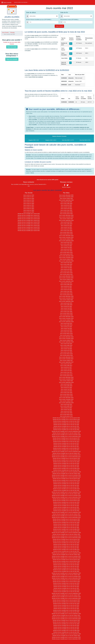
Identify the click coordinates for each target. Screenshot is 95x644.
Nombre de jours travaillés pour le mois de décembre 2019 (66, 497)
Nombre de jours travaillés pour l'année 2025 (29, 231)
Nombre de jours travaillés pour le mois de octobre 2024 (66, 615)
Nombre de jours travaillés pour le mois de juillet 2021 (66, 549)
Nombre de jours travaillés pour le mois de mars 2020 (66, 523)
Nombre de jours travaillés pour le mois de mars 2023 (66, 583)
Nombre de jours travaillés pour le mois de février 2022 (66, 561)
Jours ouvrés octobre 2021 (66, 279)
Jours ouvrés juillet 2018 (66, 345)
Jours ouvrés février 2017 (66, 374)
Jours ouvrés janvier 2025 (66, 214)
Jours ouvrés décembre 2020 (66, 296)
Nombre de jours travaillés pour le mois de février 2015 (66, 501)
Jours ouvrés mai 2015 (66, 409)
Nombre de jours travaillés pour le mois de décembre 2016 (66, 436)
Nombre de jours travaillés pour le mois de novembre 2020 (66, 536)
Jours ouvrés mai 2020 (66, 308)
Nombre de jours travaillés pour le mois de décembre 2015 (66, 517)
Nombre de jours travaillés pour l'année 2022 (29, 225)
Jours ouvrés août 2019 (66, 323)
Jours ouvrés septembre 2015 (66, 403)
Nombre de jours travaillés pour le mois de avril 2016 (66, 423)
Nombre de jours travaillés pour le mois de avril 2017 (66, 443)
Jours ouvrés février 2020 (66, 313)
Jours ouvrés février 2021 (66, 293)
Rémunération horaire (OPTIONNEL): (70, 20)
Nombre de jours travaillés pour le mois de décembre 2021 (66, 558)
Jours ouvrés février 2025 (66, 212)
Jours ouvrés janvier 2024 (66, 234)
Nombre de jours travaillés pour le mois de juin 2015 (66, 507)
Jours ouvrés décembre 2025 (66, 195)
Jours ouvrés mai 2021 (66, 288)
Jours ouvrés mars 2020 (66, 312)
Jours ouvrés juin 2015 (66, 408)
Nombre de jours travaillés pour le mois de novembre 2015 (66, 516)
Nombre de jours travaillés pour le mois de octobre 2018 (66, 474)
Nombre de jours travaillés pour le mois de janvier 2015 (66, 499)
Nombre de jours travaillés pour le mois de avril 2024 (66, 605)
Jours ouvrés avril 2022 (66, 269)
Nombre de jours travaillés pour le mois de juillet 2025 (66, 631)
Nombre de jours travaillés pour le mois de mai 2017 (66, 445)
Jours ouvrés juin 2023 (66, 246)
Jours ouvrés (6, 2)
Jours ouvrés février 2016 (66, 394)
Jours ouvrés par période (21, 2)
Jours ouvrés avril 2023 (66, 249)
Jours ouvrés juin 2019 (66, 327)
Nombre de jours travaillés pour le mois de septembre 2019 (66, 492)
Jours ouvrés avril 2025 (66, 209)
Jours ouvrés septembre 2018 (66, 342)
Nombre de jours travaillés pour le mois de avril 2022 (66, 565)
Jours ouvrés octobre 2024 (66, 219)
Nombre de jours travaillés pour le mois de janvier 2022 (66, 560)
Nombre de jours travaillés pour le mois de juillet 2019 (66, 489)
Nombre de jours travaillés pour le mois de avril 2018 (66, 463)
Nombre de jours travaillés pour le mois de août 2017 (66, 450)
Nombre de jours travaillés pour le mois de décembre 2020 (66, 538)
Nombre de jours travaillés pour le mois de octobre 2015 (66, 514)
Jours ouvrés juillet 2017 (66, 366)
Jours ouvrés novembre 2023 (66, 237)
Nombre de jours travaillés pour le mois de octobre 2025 (66, 636)
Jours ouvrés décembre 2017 (66, 357)
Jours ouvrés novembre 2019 (66, 318)
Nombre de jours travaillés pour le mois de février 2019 (66, 480)
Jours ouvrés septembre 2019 (66, 322)
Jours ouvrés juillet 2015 (66, 406)
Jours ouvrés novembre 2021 (66, 278)
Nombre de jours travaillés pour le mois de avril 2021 (66, 544)
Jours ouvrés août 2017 (66, 364)
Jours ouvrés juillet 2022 (66, 264)
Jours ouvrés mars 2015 (66, 413)
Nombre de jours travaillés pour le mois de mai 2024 (66, 607)
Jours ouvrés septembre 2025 (66, 200)
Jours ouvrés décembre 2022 (66, 256)
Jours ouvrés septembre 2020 (66, 301)
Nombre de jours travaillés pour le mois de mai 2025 (66, 627)
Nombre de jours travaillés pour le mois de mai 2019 (66, 485)
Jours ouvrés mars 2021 (66, 291)
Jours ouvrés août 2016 (66, 384)
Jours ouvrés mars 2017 (66, 372)
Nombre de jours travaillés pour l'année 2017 (29, 215)
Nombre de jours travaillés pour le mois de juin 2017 (66, 447)
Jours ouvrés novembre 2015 (66, 399)
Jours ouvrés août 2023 (66, 242)
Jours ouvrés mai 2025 (66, 207)
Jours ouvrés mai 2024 (66, 227)
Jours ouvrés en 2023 (29, 209)
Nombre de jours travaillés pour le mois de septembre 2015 (66, 512)
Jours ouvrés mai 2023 (66, 247)
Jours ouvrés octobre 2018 (66, 340)
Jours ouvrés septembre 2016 (66, 382)
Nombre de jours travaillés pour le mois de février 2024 (66, 602)
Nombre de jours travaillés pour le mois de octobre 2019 (66, 494)
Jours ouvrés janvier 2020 (66, 315)
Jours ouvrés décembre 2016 (66, 377)
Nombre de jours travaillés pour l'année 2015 (29, 220)
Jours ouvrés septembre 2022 (66, 261)
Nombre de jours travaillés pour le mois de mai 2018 (66, 465)
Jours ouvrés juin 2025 (66, 205)
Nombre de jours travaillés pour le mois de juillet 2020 (66, 529)
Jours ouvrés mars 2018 (66, 352)
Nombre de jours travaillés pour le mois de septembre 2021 (66, 553)
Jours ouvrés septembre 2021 (66, 281)
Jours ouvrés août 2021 (66, 283)
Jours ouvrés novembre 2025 (66, 197)
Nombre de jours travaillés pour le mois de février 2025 (66, 622)
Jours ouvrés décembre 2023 (66, 236)
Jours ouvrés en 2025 (29, 212)
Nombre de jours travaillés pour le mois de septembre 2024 (66, 614)
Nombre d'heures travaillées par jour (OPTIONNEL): (39, 20)
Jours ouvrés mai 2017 (66, 369)
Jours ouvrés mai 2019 (66, 328)
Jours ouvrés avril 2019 (66, 330)
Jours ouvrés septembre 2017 (66, 362)
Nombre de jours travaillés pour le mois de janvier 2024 (66, 600)
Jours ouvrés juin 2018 (66, 347)
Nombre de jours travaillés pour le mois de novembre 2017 (66, 455)
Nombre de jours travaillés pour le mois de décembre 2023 (66, 598)
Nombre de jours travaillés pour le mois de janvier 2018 (66, 458)
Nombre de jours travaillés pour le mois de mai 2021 (66, 546)
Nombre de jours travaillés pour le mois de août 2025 (66, 632)
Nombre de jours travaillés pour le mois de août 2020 (66, 531)
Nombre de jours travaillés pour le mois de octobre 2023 (66, 595)
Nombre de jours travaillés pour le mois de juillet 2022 (66, 570)
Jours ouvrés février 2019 (66, 333)
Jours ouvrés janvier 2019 (66, 335)
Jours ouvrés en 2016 (29, 195)
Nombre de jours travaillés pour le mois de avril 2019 (66, 484)
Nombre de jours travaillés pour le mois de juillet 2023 (66, 590)
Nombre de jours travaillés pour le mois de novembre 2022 (66, 577)
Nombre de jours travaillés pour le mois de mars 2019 (66, 482)
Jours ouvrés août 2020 (66, 303)
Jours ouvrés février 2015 (66, 415)
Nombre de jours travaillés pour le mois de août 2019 (66, 490)
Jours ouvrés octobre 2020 (66, 300)
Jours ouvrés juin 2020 (66, 307)
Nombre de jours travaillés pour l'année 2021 (29, 224)
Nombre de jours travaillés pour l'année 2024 (29, 229)
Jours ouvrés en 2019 (29, 200)
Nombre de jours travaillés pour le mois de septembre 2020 (66, 533)
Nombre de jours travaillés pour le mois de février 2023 (66, 582)
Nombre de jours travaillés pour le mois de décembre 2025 (66, 639)
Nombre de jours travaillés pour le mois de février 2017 (66, 440)
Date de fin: (64, 12)
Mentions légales (66, 187)
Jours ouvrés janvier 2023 (66, 254)
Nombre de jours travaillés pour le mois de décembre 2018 (66, 477)
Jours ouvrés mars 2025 (66, 210)
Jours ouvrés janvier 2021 (66, 295)
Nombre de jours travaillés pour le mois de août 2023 (66, 592)
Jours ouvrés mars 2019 (66, 332)
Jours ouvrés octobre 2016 (66, 381)
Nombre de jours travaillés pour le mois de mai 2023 (66, 587)
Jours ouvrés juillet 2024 (66, 224)
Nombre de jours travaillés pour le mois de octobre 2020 (66, 534)
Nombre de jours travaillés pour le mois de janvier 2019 (66, 479)
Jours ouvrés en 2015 (29, 202)
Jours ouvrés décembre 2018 (66, 337)
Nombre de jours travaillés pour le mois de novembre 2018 (66, 475)
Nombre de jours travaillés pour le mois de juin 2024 (66, 609)
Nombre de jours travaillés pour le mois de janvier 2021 (66, 539)
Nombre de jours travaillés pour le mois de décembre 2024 (66, 619)
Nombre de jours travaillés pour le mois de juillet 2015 (66, 509)
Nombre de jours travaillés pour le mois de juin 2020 (66, 528)
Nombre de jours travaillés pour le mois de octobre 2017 (66, 453)
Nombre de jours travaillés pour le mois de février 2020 (66, 521)
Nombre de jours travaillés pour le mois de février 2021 (66, 541)
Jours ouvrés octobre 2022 (66, 259)
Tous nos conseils (12, 59)
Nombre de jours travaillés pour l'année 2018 (29, 217)
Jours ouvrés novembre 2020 (66, 298)
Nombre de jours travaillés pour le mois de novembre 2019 (66, 495)
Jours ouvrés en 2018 (29, 199)
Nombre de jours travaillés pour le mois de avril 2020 (66, 524)
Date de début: (31, 12)
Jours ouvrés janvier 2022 (66, 274)
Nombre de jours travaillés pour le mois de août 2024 (66, 612)
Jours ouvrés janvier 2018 (66, 355)
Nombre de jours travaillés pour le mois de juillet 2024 (66, 610)
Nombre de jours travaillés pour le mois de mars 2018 (66, 462)
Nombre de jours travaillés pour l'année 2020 (29, 222)
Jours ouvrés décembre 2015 (66, 398)
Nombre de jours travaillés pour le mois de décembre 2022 (66, 578)
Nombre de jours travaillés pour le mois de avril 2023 (66, 585)
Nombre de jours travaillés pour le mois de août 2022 (66, 571)
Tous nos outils (12, 47)
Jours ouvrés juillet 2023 (66, 244)
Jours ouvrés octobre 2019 (66, 320)
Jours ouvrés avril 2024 (66, 229)
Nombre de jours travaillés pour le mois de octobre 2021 (66, 555)
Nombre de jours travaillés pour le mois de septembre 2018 (66, 472)
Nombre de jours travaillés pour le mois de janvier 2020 (66, 519)
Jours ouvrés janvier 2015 (66, 416)
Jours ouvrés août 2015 (66, 404)
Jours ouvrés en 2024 (29, 210)
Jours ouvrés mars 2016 (66, 393)
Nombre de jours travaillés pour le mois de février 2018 (66, 460)
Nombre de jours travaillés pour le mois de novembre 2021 (66, 556)
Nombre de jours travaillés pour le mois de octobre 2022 (66, 575)
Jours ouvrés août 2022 (66, 263)
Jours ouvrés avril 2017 (66, 371)
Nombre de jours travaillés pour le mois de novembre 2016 (66, 435)
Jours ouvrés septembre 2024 (66, 220)
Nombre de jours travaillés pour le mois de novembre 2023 (66, 597)
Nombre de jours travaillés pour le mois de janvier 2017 (66, 438)
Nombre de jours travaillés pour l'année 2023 (29, 227)
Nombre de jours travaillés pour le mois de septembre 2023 (66, 593)
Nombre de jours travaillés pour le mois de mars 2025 (66, 624)
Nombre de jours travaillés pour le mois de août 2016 (66, 430)
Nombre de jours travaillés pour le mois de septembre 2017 (66, 452)
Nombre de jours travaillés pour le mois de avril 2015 (66, 504)
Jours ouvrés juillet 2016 (66, 386)
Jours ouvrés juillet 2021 (66, 285)
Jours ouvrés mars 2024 (66, 231)
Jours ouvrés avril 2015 (66, 411)
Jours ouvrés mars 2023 (66, 251)
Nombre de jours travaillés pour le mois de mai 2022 (66, 566)
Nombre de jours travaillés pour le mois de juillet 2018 (66, 469)
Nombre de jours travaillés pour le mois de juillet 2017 (66, 448)
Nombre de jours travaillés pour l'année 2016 (29, 214)
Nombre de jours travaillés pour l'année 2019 (29, 219)
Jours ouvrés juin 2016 (66, 387)
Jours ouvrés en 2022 (29, 207)
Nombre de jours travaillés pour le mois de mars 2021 (66, 543)
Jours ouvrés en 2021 (29, 205)
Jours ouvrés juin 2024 (66, 225)
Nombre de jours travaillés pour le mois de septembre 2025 (66, 634)
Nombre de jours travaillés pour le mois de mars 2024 (66, 603)
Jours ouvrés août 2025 (66, 202)
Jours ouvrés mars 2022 (66, 271)
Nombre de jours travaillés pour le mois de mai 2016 (66, 425)
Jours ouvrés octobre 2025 (66, 199)
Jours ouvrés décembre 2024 (66, 215)
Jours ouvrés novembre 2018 (66, 339)
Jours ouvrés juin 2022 (66, 266)
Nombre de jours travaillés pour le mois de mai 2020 (66, 526)
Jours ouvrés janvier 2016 (66, 396)
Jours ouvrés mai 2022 (66, 268)
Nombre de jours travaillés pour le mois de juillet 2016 (66, 428)
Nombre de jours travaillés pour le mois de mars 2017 (66, 441)
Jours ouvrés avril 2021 (66, 290)
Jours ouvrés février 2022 (66, 273)
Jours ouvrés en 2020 (29, 204)
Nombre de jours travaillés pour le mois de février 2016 (66, 420)
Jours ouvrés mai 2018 (66, 349)
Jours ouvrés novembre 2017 (66, 359)
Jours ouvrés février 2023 (66, 253)
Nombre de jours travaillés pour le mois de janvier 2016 (66, 418)
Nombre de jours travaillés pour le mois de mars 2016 (66, 421)
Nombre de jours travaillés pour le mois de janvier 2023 (66, 580)
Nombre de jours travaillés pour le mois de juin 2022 (66, 568)
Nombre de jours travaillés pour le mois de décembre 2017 (66, 457)
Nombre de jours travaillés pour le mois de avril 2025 (66, 625)
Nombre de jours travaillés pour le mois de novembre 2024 (66, 617)
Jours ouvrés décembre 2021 (66, 276)
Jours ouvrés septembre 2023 (66, 241)
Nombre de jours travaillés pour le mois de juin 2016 (66, 426)
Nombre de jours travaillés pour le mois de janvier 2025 (66, 620)
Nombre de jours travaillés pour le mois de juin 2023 (66, 588)
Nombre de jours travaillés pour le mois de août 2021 (66, 551)
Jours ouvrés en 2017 (29, 197)
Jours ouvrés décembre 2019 (66, 317)
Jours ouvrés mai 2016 (66, 389)
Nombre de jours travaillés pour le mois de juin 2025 (66, 629)
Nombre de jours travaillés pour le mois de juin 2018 (66, 467)
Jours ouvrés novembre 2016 (66, 379)
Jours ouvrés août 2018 (66, 344)
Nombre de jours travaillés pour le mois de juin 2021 (66, 548)
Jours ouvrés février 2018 (66, 354)
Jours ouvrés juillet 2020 (66, 305)
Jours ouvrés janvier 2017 (66, 376)
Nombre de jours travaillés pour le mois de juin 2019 (66, 487)
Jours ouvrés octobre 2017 (66, 361)
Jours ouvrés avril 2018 (66, 350)
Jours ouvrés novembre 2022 (66, 258)
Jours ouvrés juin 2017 (66, 367)
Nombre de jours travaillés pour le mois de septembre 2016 (66, 431)
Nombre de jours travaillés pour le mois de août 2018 (66, 470)
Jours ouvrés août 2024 (66, 222)
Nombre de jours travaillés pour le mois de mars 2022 (66, 563)
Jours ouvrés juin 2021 (66, 286)
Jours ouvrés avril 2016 (66, 391)
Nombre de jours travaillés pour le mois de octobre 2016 (66, 433)
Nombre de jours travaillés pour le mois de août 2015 (66, 511)
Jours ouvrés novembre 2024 (66, 217)
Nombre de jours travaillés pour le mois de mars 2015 (66, 502)
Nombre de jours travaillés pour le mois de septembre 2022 (66, 573)
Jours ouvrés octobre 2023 (66, 239)
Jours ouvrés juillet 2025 (66, 204)
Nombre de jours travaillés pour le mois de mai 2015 (66, 506)
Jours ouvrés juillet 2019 (66, 325)
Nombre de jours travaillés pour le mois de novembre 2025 (66, 637)
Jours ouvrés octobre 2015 (66, 401)
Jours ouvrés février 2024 (66, 232)
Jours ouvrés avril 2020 (66, 310)
